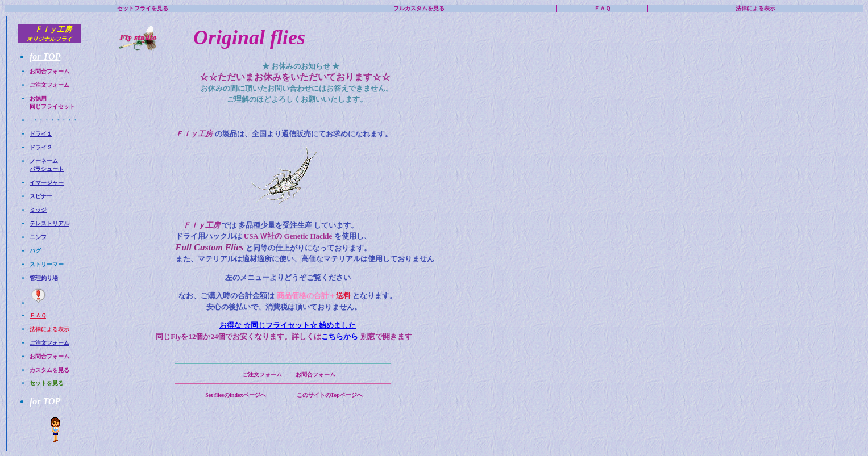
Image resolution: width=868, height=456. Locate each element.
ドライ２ (41, 147)
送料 (343, 296)
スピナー (41, 196)
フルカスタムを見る (419, 8)
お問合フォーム (49, 71)
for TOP (45, 57)
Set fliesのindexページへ (235, 395)
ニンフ (38, 237)
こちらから (340, 336)
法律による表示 (755, 8)
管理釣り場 (44, 278)
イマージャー (47, 183)
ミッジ (38, 210)
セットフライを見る (143, 8)
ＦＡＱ (602, 8)
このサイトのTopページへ (330, 395)
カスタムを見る (49, 370)
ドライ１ (41, 134)
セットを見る (47, 383)
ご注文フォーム (49, 85)
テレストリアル (49, 223)
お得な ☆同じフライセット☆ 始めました (288, 325)
